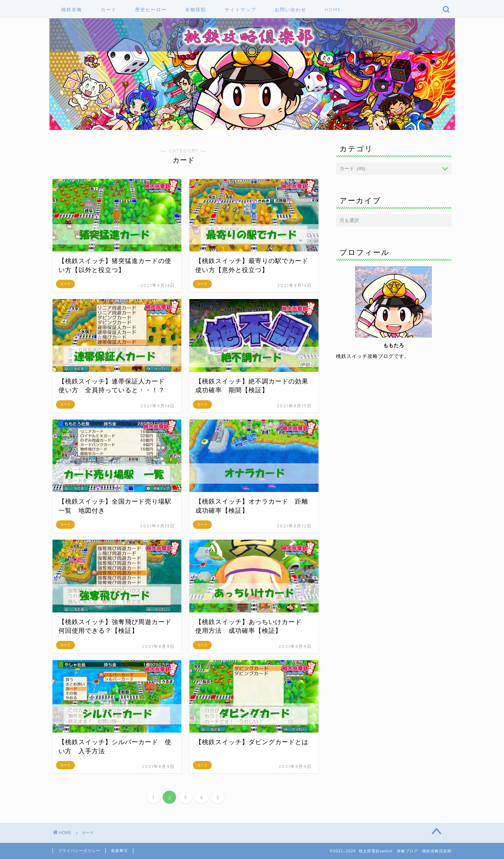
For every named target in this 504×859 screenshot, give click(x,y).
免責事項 (119, 851)
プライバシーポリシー (79, 851)
